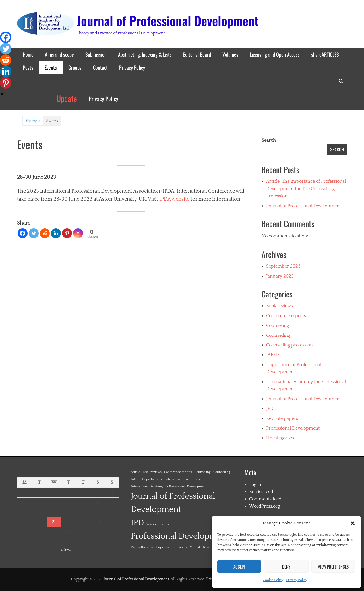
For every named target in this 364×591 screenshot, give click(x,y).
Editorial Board (197, 54)
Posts (28, 67)
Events (51, 67)
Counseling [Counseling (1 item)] (203, 472)
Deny (286, 567)
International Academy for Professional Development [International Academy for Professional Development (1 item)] (169, 487)
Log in (255, 485)
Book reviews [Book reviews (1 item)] (152, 472)
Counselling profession (289, 345)
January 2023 (280, 276)
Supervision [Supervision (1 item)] (165, 547)
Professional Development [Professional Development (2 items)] (180, 536)
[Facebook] (23, 233)
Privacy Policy (297, 580)
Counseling (278, 325)
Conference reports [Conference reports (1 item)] (178, 472)
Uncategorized (281, 438)
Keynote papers (282, 418)
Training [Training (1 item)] (182, 547)
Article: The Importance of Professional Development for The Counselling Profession (306, 189)
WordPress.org (264, 506)
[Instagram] (78, 233)
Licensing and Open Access (275, 54)
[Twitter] (34, 233)
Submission (96, 54)
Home (28, 54)
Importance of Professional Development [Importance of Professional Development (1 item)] (172, 479)
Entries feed (261, 492)
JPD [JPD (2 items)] (137, 523)
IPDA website (174, 199)
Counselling (278, 335)
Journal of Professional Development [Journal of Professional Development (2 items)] (173, 503)
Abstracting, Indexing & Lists (145, 54)
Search (269, 140)
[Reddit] (45, 233)
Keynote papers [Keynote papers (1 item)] (158, 524)
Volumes (230, 54)
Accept (239, 567)
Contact (100, 67)
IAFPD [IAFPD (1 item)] (135, 479)
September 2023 (283, 266)
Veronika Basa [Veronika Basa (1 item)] (199, 547)
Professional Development (293, 428)
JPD (270, 409)
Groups (75, 67)
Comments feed (265, 499)
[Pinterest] (67, 233)
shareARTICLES (325, 54)
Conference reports (286, 316)
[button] (353, 523)
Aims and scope (59, 54)
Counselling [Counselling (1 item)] (222, 472)
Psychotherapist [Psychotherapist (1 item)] (142, 547)
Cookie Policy (273, 580)
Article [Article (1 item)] (136, 472)
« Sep (66, 549)
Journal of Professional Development (168, 21)
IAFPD (273, 355)
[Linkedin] (56, 233)
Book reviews (280, 306)
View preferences (333, 567)
